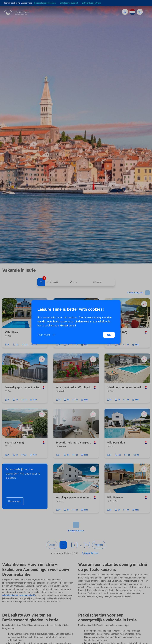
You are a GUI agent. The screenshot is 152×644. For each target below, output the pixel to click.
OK (109, 335)
